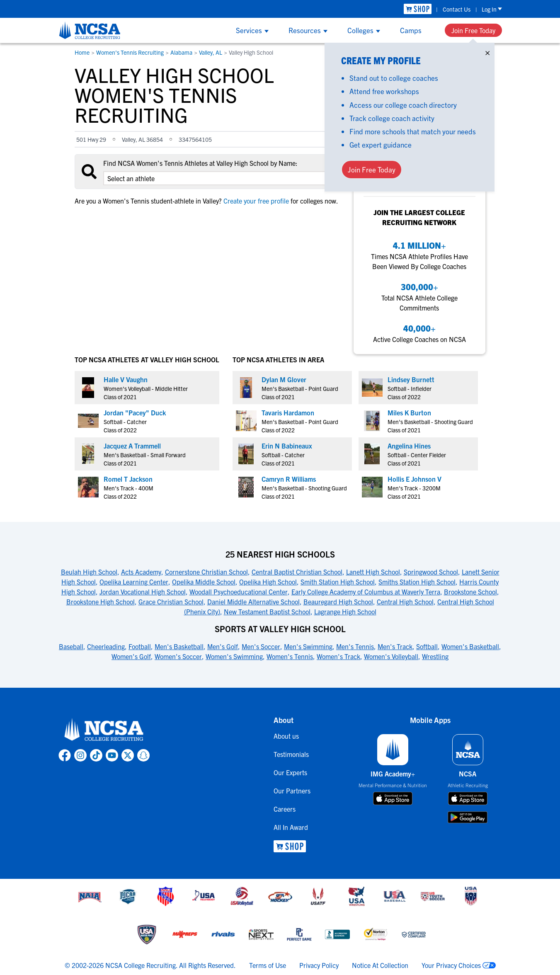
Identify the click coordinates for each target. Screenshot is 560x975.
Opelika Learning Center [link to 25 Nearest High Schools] (134, 582)
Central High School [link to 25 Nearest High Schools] (405, 601)
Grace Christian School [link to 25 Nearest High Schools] (171, 601)
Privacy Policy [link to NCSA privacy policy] (319, 965)
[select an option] (220, 178)
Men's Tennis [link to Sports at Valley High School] (355, 646)
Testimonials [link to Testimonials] (291, 754)
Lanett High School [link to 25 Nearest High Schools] (373, 572)
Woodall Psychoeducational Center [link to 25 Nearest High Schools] (239, 592)
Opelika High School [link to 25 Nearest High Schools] (268, 582)
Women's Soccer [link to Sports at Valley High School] (178, 656)
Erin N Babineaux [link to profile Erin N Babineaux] (287, 446)
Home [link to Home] (82, 52)
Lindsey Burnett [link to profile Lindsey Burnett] (411, 379)
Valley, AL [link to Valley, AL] (211, 52)
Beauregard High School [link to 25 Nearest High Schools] (338, 601)
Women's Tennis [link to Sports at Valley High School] (290, 656)
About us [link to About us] (286, 736)
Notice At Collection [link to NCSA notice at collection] (380, 965)
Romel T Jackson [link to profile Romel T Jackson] (128, 479)
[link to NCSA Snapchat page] (143, 755)
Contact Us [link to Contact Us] (457, 9)
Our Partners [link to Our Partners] (292, 791)
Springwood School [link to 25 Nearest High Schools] (431, 572)
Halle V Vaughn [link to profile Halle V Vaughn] (126, 379)
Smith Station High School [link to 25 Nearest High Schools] (338, 582)
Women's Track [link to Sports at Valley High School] (338, 656)
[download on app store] (393, 798)
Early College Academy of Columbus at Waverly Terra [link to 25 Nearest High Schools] (366, 592)
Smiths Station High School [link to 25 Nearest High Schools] (417, 582)
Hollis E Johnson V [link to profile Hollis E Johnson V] (415, 479)
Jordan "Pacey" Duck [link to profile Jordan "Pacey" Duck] (135, 412)
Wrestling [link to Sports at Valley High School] (435, 656)
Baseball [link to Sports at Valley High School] (71, 646)
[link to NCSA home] (104, 730)
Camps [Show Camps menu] (411, 30)
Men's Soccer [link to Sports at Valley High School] (261, 646)
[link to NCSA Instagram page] (80, 755)
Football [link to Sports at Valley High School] (140, 646)
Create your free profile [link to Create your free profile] (256, 201)
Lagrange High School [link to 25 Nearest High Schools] (345, 611)
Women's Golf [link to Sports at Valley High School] (131, 656)
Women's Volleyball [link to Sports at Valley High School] (391, 656)
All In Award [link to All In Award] (291, 827)
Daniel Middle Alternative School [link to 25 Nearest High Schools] (253, 601)
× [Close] (487, 51)
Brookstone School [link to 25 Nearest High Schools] (470, 592)
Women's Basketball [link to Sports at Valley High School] (470, 646)
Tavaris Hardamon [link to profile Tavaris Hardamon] (288, 412)
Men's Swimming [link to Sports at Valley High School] (308, 646)
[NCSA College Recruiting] (90, 30)
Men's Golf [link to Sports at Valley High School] (223, 646)
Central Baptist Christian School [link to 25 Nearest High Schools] (297, 572)
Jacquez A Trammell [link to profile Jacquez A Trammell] (132, 446)
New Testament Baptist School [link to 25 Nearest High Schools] (267, 611)
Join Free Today (473, 30)
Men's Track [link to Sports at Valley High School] (395, 646)
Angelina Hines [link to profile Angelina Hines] (409, 446)
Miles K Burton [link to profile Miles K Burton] (409, 412)
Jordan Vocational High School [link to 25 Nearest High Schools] (143, 592)
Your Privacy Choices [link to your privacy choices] (451, 965)
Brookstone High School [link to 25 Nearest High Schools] (101, 601)
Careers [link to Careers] (285, 809)
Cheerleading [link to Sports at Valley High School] (106, 646)
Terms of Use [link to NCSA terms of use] (268, 965)
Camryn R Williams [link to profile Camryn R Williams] (289, 479)
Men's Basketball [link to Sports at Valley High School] (179, 646)
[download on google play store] (468, 817)
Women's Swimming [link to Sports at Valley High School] (234, 656)
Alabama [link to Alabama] (181, 52)
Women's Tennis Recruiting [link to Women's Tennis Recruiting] (130, 52)
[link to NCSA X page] (128, 755)
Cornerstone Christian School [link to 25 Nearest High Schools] (206, 572)
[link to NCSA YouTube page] (112, 755)
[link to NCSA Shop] (418, 9)
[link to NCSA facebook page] (65, 755)
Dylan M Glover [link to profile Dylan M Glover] (284, 379)
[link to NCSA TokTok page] (96, 755)
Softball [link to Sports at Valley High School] (427, 646)
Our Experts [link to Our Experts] (290, 772)
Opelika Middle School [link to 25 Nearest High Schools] (204, 582)
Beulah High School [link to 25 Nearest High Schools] (89, 572)
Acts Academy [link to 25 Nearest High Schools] (141, 572)
